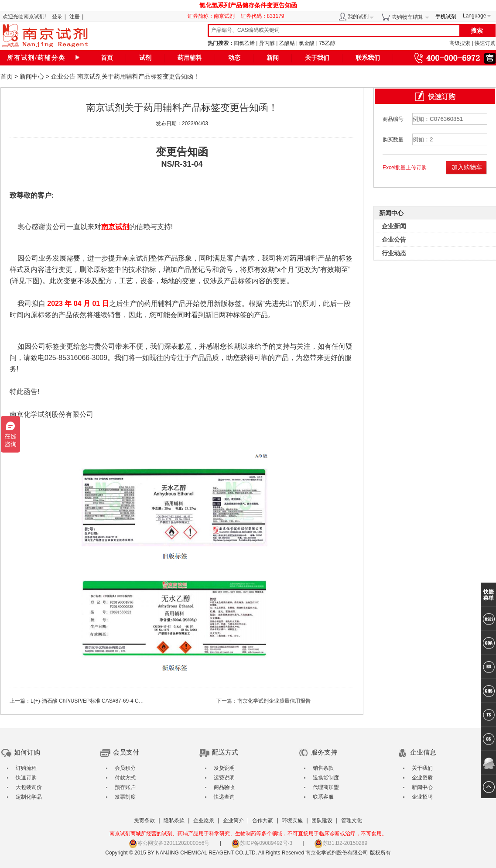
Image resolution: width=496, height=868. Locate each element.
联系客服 (323, 797)
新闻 (273, 58)
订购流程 (26, 768)
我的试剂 (358, 17)
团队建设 (322, 820)
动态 (234, 58)
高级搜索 (460, 43)
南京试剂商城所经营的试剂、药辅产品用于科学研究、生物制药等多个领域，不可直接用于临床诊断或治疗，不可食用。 (248, 834)
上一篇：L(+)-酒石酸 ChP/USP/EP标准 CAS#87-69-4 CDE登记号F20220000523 (103, 701)
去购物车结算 (407, 17)
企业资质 (422, 778)
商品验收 (224, 787)
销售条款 (323, 768)
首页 (107, 58)
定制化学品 (29, 797)
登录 (57, 17)
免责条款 (144, 820)
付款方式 (125, 778)
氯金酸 (307, 43)
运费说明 (224, 778)
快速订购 (485, 43)
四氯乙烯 (244, 43)
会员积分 (125, 768)
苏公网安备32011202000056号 (169, 843)
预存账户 (125, 787)
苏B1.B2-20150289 (341, 843)
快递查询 (224, 797)
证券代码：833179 (263, 16)
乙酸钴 (287, 43)
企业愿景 (204, 820)
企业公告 (63, 76)
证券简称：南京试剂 (213, 16)
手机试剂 (446, 17)
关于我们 (317, 58)
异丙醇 (267, 43)
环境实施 (292, 820)
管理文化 (352, 820)
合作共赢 (263, 820)
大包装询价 (29, 787)
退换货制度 (326, 778)
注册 (75, 17)
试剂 (145, 58)
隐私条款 (174, 820)
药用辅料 (190, 58)
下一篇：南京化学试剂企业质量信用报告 (263, 701)
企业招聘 (422, 797)
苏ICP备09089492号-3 (262, 843)
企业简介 (233, 820)
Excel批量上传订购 (405, 168)
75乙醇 (327, 43)
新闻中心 (32, 76)
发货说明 (224, 768)
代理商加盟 (326, 787)
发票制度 (125, 797)
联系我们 (368, 58)
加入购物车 (467, 167)
